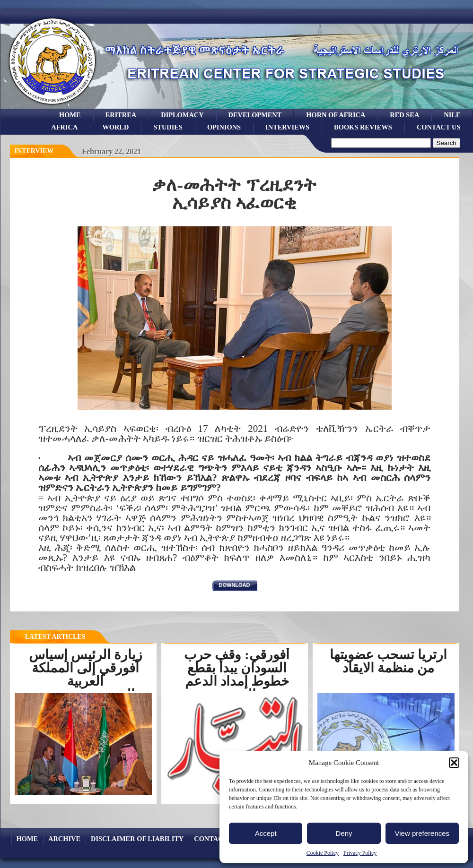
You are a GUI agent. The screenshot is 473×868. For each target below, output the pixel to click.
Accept (266, 833)
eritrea (121, 115)
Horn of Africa (336, 115)
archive (64, 839)
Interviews (287, 127)
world (115, 127)
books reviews (363, 127)
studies (168, 127)
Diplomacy (182, 115)
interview (34, 151)
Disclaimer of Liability (137, 839)
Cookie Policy (323, 853)
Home (70, 115)
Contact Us (439, 127)
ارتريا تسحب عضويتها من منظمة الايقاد (388, 661)
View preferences (422, 833)
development (255, 115)
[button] (454, 763)
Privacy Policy (360, 853)
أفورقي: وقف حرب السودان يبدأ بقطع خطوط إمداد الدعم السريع (236, 675)
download (235, 585)
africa (64, 127)
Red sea (404, 115)
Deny (344, 833)
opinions (224, 127)
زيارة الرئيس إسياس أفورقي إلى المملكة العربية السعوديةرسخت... (86, 675)
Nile (452, 115)
